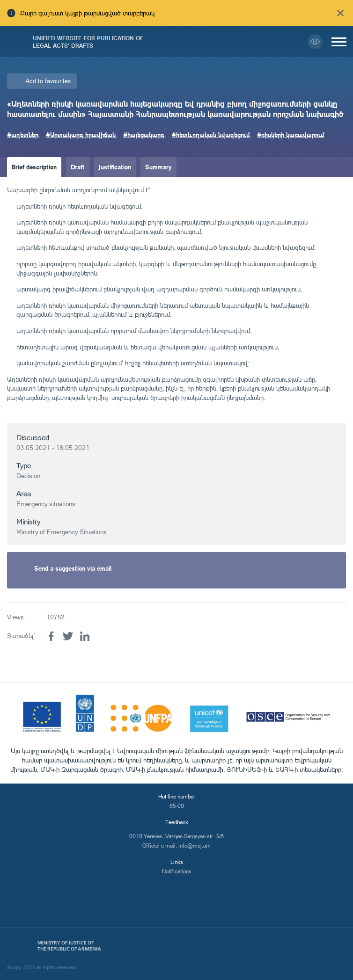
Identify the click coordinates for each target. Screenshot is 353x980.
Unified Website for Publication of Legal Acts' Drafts (88, 42)
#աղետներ (23, 134)
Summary (158, 167)
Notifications (177, 871)
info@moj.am (195, 846)
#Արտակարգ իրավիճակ (81, 134)
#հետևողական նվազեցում (211, 134)
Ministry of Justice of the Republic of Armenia (69, 946)
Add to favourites (48, 81)
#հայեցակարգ (144, 134)
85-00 (177, 806)
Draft (78, 167)
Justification (115, 167)
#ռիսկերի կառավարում (290, 134)
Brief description (34, 167)
